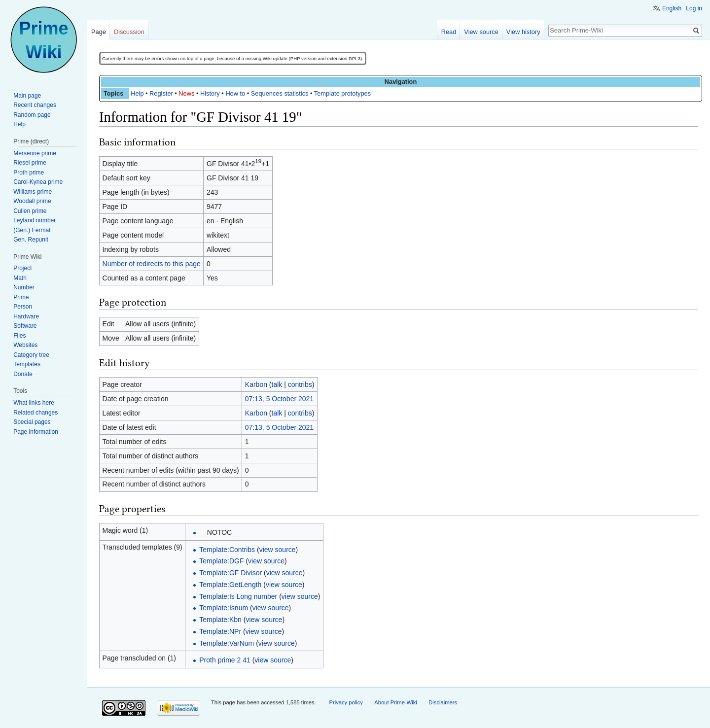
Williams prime (33, 192)
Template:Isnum (224, 608)
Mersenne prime (35, 153)
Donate (23, 374)
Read (449, 32)
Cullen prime (30, 211)
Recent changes (35, 105)
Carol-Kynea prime (38, 182)
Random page (32, 115)
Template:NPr (220, 631)
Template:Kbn (220, 620)
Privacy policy (346, 702)
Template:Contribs (227, 550)
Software (25, 326)
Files (19, 336)
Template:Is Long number (238, 596)
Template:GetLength (230, 585)
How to (235, 93)
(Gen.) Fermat (32, 230)
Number (24, 287)
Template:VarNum (227, 643)
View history (523, 32)
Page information (36, 432)
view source (278, 550)
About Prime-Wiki (395, 702)
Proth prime (29, 173)
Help (137, 93)
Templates (27, 364)
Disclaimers (443, 702)
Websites (25, 345)
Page (99, 32)
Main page (27, 96)
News (186, 93)
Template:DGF (221, 561)
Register (161, 93)
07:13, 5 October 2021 (279, 399)
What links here (34, 403)
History (210, 93)
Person (23, 307)
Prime (21, 297)
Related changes (35, 413)
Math (20, 278)
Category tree (31, 355)
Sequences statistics (280, 93)
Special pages (32, 422)
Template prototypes (342, 93)
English (672, 8)
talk (277, 384)
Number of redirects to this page (152, 264)
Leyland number (35, 220)
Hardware (26, 316)
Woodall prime (32, 201)
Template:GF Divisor (231, 573)
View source (481, 32)
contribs (300, 384)
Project (22, 268)
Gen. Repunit (31, 240)
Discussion (129, 32)
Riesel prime (30, 163)
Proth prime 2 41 (225, 660)
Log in (694, 8)
